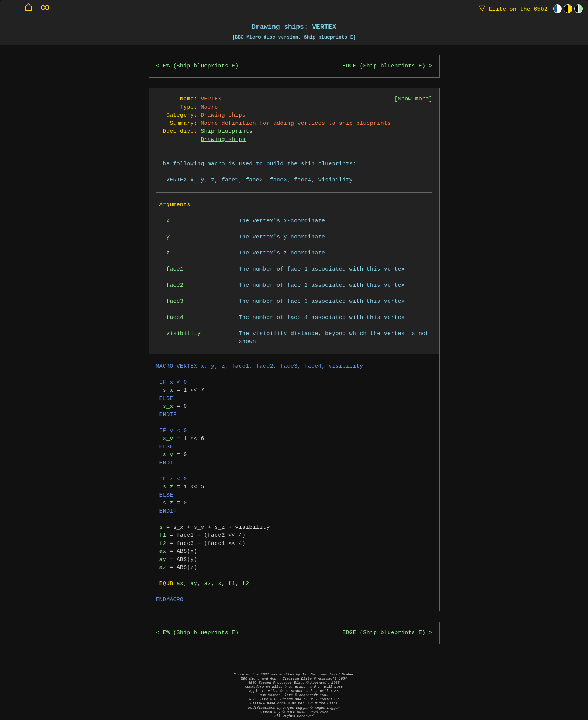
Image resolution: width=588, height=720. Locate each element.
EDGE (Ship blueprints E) (384, 66)
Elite (511, 9)
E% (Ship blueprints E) (201, 66)
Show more (413, 99)
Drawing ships (223, 140)
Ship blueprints (226, 131)
